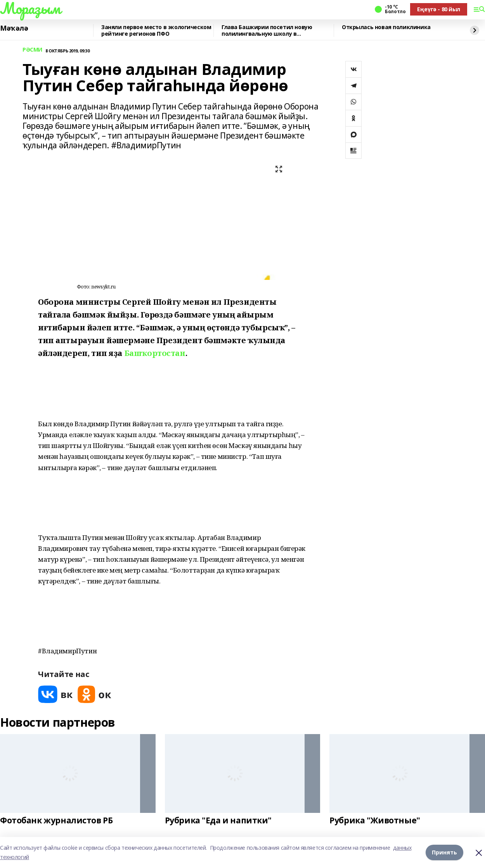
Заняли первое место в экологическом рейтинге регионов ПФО (156, 30)
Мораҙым (30, 8)
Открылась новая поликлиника (386, 27)
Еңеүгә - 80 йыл (439, 9)
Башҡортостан (155, 353)
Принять (444, 852)
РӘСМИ (32, 50)
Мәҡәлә (14, 28)
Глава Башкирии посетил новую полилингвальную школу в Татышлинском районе (267, 30)
